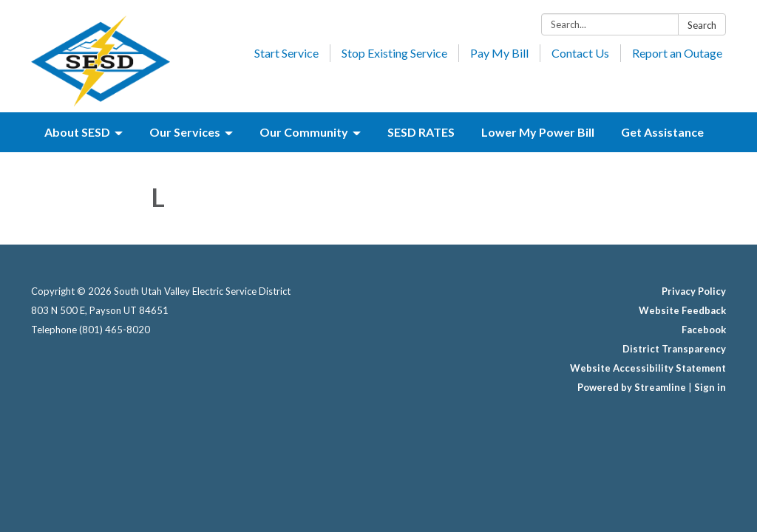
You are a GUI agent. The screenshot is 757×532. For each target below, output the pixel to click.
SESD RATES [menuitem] (421, 132)
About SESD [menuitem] (77, 132)
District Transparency (674, 349)
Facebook (704, 330)
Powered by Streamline (632, 387)
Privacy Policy (694, 291)
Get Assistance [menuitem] (662, 132)
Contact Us (580, 53)
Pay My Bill (499, 53)
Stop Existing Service (394, 53)
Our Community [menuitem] (304, 132)
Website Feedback (682, 310)
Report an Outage (677, 53)
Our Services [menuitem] (185, 132)
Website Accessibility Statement (648, 368)
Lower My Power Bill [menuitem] (538, 132)
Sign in (710, 387)
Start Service (286, 53)
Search (702, 25)
